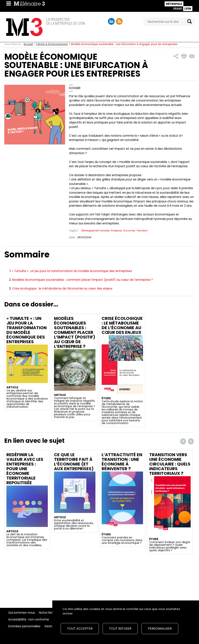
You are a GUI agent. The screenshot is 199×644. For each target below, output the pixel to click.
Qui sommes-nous (22, 613)
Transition (142, 231)
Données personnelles (24, 626)
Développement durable (95, 231)
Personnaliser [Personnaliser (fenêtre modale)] (160, 629)
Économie (129, 231)
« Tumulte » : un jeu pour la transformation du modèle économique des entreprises (72, 271)
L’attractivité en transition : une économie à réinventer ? (122, 462)
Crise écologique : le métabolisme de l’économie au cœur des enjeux (62, 288)
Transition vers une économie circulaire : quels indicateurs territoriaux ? (170, 464)
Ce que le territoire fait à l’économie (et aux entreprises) (74, 462)
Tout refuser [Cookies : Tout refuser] (120, 629)
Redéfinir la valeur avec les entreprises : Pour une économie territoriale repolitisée (25, 469)
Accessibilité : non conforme (29, 619)
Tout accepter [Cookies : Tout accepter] (80, 629)
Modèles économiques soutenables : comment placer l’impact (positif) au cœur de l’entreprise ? (82, 280)
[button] (176, 56)
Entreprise (116, 231)
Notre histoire (49, 613)
